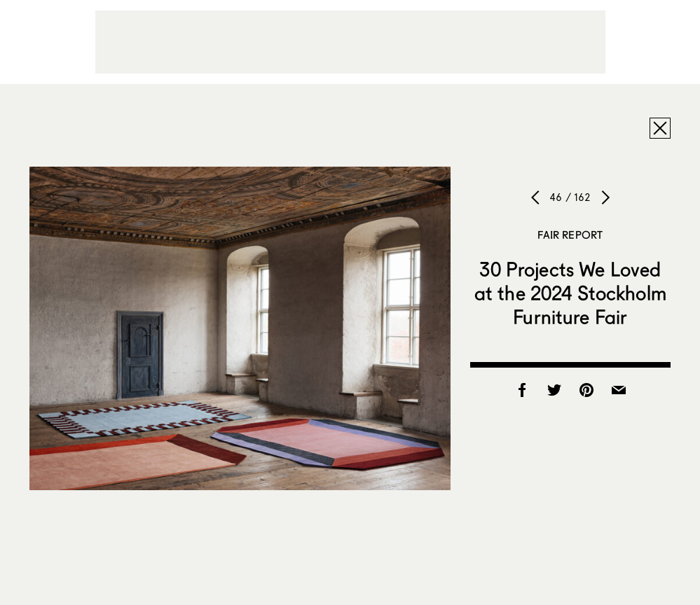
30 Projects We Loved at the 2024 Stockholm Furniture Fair (570, 293)
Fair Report (570, 235)
